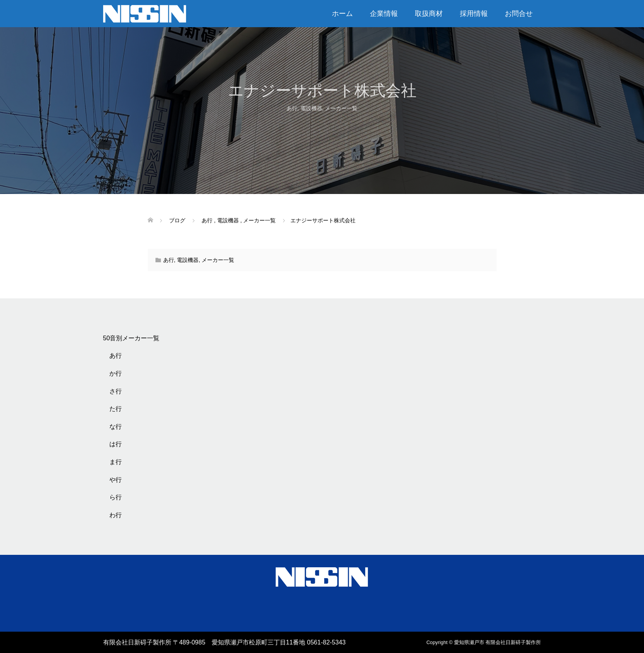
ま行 (116, 462)
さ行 (116, 391)
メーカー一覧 (341, 108)
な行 (116, 427)
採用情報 (474, 14)
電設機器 (311, 108)
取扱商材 (429, 14)
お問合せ (519, 14)
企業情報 (384, 14)
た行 (116, 409)
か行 (116, 373)
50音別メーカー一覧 (131, 338)
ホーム (342, 14)
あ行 (292, 108)
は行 (116, 444)
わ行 (116, 515)
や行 (116, 480)
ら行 (116, 497)
